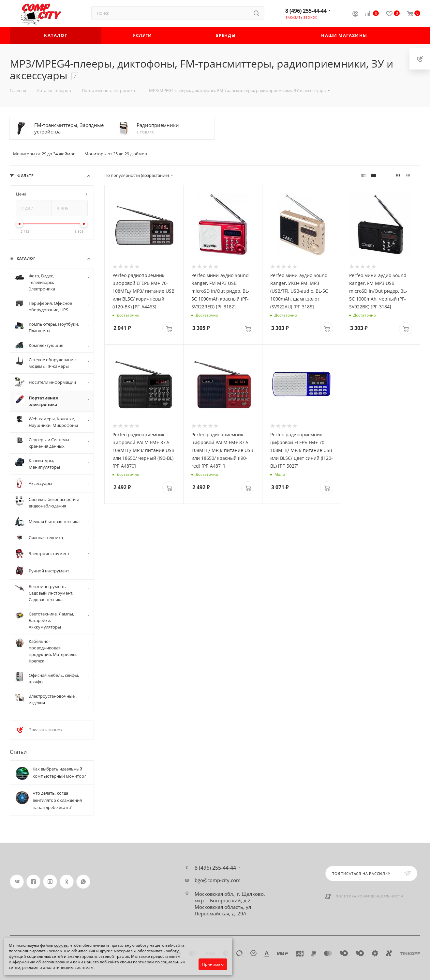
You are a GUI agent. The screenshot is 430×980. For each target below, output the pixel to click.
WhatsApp (83, 882)
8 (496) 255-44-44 (306, 11)
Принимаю (213, 964)
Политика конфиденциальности (370, 896)
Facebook (33, 882)
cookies (61, 945)
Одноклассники (67, 882)
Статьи (18, 752)
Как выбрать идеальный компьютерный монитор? (59, 772)
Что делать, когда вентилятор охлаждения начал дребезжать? (57, 800)
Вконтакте (17, 882)
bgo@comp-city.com (218, 880)
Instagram (50, 882)
